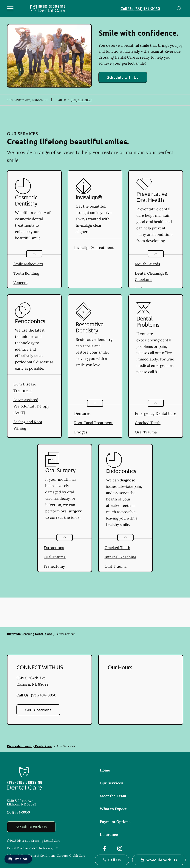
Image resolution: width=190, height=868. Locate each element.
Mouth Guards (147, 264)
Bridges (81, 432)
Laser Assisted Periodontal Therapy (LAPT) (31, 406)
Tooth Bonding (26, 273)
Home (105, 770)
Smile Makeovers (28, 264)
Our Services (111, 783)
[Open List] (34, 254)
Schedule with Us (123, 77)
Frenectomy (54, 566)
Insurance (109, 834)
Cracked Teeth (148, 423)
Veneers (20, 283)
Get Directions (38, 710)
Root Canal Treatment (93, 423)
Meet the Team (113, 796)
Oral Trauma (146, 432)
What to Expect (113, 809)
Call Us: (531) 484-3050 (140, 8)
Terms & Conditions (42, 855)
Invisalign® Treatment (94, 247)
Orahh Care (77, 855)
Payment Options (115, 822)
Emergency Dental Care (156, 413)
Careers (62, 855)
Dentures (82, 413)
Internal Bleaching (120, 557)
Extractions (54, 548)
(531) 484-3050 (81, 100)
